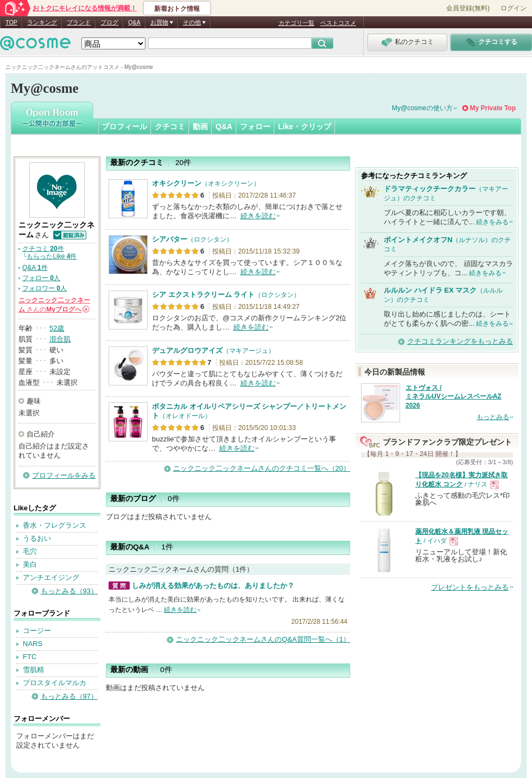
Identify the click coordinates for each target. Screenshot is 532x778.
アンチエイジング (51, 577)
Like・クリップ (305, 126)
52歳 (57, 328)
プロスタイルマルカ (55, 683)
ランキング (42, 22)
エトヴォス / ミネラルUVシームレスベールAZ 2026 (454, 397)
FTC (30, 657)
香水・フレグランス (55, 525)
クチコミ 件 (43, 249)
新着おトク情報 (177, 9)
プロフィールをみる (64, 475)
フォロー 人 (41, 278)
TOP (11, 22)
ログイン (514, 8)
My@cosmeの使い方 (422, 108)
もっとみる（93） (69, 591)
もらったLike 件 (52, 256)
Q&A (134, 22)
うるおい (37, 538)
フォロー (255, 126)
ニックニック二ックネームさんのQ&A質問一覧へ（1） (263, 639)
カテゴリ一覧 (296, 23)
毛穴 (30, 551)
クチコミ (170, 126)
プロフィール (124, 126)
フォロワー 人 (45, 288)
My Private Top (493, 108)
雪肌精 (33, 670)
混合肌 (60, 339)
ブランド (79, 22)
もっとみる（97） (69, 696)
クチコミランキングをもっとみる (460, 341)
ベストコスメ (338, 23)
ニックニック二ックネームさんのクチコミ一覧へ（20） (262, 468)
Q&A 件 (35, 268)
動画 (200, 126)
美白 (30, 564)
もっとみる (493, 417)
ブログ (109, 22)
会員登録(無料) (468, 8)
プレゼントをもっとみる (470, 587)
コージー (37, 631)
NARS (33, 644)
